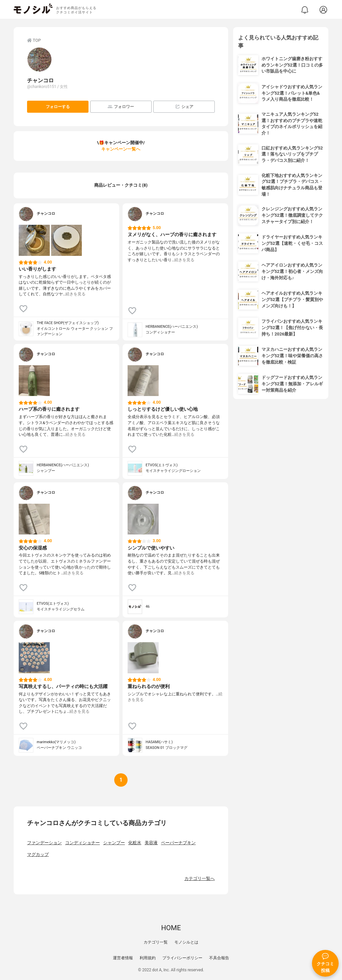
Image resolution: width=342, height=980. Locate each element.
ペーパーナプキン (178, 843)
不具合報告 (219, 958)
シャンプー (114, 843)
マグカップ (38, 854)
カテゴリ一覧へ (200, 878)
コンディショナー (82, 843)
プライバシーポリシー (182, 958)
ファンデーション (44, 843)
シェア (184, 107)
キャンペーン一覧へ (121, 149)
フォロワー (121, 107)
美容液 (151, 843)
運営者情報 (123, 958)
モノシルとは (186, 942)
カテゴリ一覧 (156, 942)
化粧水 (135, 843)
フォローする (58, 107)
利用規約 (148, 958)
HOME (171, 928)
